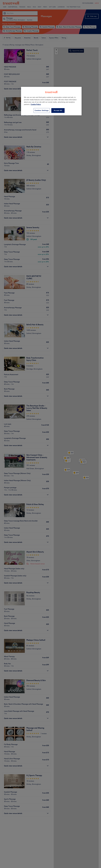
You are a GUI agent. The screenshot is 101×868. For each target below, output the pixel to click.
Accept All (58, 110)
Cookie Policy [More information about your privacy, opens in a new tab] (36, 104)
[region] (51, 101)
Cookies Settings (42, 110)
